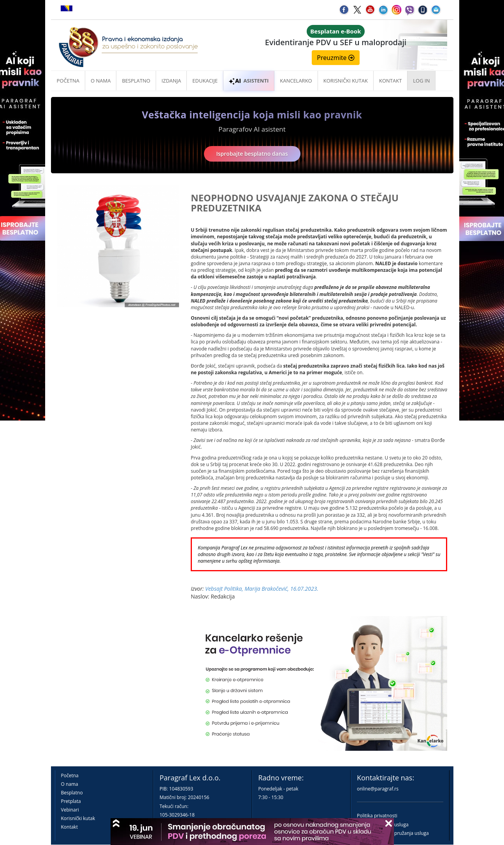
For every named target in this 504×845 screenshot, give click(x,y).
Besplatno (136, 81)
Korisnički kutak (78, 818)
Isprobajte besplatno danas (252, 154)
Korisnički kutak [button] (346, 81)
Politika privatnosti (377, 816)
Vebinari (70, 810)
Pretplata (71, 801)
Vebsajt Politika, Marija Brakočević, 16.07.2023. (262, 589)
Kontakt (69, 827)
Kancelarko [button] (296, 81)
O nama (101, 81)
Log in (421, 81)
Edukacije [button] (205, 81)
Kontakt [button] (390, 81)
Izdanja (171, 81)
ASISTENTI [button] (249, 81)
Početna (68, 81)
